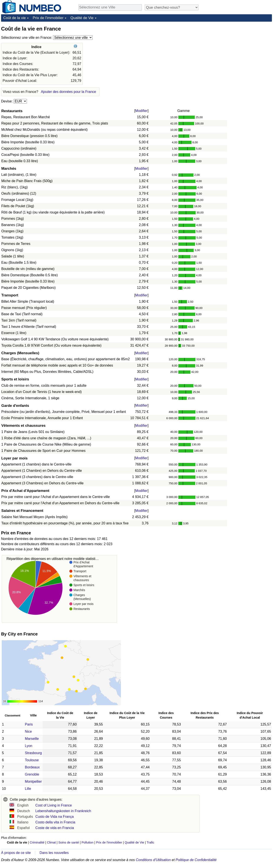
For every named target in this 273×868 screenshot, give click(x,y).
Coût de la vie (15, 18)
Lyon (29, 746)
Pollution (87, 842)
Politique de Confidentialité (196, 860)
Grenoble (32, 774)
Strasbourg (33, 753)
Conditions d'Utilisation (153, 860)
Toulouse (32, 760)
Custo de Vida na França (54, 817)
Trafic (150, 842)
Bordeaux (32, 767)
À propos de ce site (16, 853)
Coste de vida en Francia (55, 828)
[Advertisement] (239, 52)
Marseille (32, 739)
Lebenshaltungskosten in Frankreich (63, 811)
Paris (29, 724)
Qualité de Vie (82, 18)
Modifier (141, 111)
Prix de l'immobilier (48, 18)
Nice (28, 731)
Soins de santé (69, 842)
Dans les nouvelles (54, 853)
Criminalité (37, 842)
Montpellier (33, 782)
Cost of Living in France (54, 805)
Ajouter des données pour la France (68, 92)
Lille (28, 789)
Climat (51, 842)
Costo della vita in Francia (55, 822)
